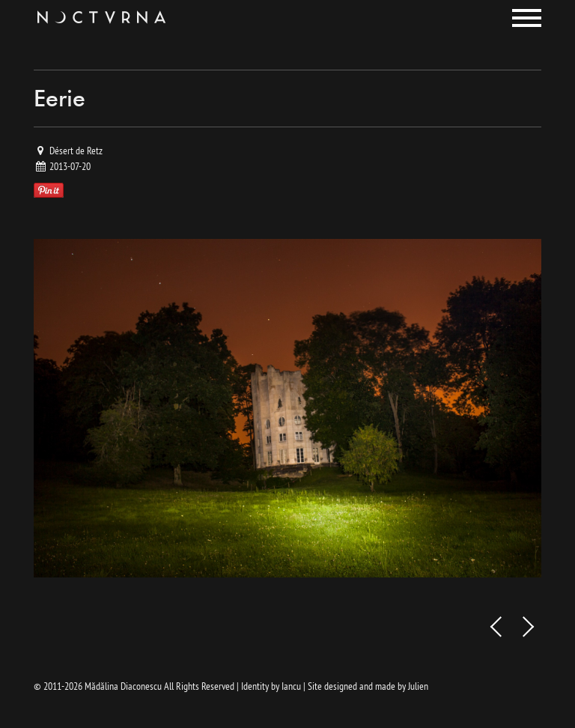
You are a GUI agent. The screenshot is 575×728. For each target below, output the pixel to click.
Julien (418, 686)
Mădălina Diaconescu (123, 686)
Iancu (291, 686)
